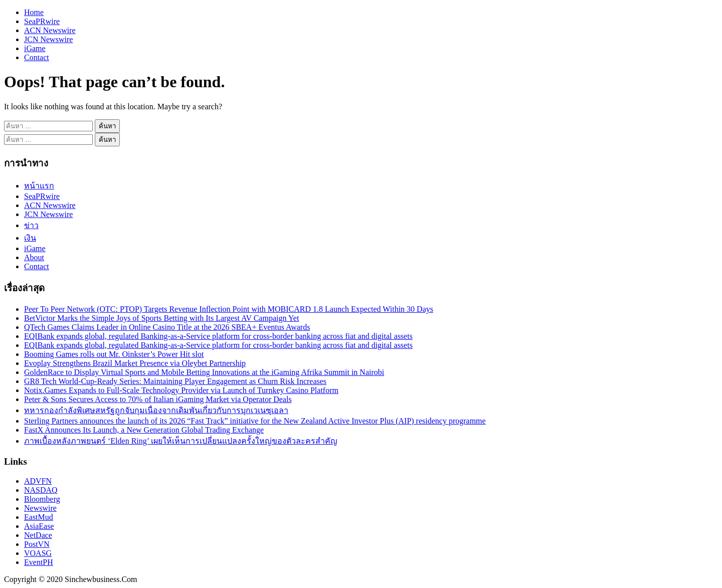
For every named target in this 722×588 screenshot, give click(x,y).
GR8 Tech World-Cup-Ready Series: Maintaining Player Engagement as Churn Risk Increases (175, 381)
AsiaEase (39, 526)
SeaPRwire (42, 21)
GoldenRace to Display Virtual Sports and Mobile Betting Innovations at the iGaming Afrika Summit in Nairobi (204, 372)
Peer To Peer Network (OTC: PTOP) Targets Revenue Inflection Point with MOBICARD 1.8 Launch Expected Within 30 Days (229, 309)
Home (34, 12)
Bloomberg (42, 499)
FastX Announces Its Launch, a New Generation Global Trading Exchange (144, 430)
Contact (37, 57)
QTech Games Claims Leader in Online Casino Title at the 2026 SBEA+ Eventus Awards (167, 327)
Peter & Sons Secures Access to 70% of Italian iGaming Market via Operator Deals (158, 399)
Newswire (40, 508)
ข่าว (31, 225)
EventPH (39, 562)
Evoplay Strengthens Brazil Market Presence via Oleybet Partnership (135, 363)
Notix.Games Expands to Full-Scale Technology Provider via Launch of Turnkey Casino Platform (181, 390)
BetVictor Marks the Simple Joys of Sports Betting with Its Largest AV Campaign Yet (161, 318)
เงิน (30, 238)
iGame (35, 48)
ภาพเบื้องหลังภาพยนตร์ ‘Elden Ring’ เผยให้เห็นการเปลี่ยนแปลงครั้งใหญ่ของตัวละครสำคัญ (181, 441)
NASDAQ (41, 490)
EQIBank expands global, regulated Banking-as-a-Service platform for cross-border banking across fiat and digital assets (218, 336)
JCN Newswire (48, 39)
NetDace (38, 535)
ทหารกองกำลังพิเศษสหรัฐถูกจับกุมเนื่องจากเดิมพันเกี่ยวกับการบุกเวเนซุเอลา (156, 410)
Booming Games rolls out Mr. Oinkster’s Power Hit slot (114, 354)
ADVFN (38, 481)
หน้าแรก (39, 186)
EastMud (39, 517)
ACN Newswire (50, 30)
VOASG (38, 553)
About (34, 257)
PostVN (37, 544)
